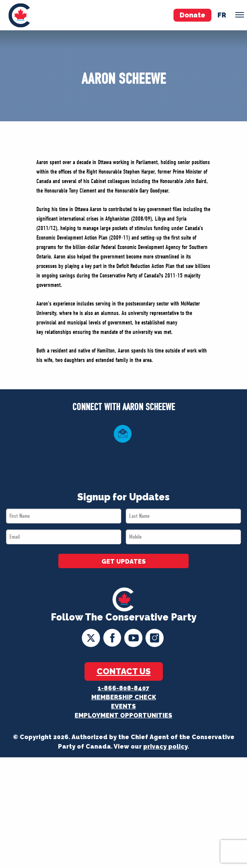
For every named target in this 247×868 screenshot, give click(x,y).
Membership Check (124, 697)
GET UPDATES (124, 562)
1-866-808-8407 (123, 688)
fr (222, 15)
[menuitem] (19, 15)
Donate (192, 15)
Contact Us (124, 671)
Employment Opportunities (123, 715)
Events (123, 706)
